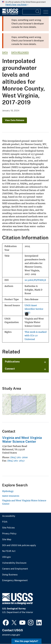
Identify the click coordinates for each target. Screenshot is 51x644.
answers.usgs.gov (11, 635)
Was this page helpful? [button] (26, 641)
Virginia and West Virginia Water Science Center (22, 440)
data (5, 53)
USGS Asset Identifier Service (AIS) (34, 309)
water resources (11, 496)
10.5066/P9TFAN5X (35, 280)
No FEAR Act (9, 551)
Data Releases (20, 53)
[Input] (31, 12)
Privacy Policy (9, 534)
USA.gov (7, 557)
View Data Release (15, 120)
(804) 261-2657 (16, 461)
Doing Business (10, 575)
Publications (12, 362)
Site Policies (8, 528)
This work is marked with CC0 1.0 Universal (36, 336)
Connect (10, 369)
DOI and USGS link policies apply (19, 545)
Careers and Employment (15, 569)
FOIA (5, 522)
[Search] (38, 12)
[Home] (10, 14)
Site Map (7, 540)
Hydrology (8, 491)
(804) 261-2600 (19, 457)
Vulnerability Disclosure (14, 563)
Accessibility (9, 516)
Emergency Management (15, 580)
